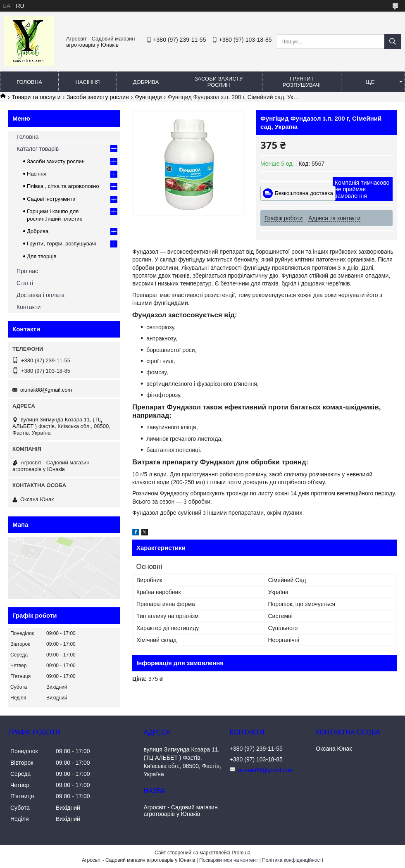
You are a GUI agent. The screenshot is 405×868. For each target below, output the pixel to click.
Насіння (88, 82)
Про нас (27, 271)
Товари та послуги (36, 97)
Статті (25, 283)
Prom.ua (241, 853)
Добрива (146, 82)
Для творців (42, 256)
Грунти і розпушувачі (302, 82)
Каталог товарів (38, 149)
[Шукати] (393, 42)
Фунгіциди (148, 97)
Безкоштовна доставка (304, 193)
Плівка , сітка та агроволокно (63, 186)
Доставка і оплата (40, 295)
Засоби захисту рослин (219, 82)
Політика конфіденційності (293, 860)
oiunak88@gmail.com (46, 390)
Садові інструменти (51, 199)
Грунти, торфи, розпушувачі (61, 244)
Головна (29, 82)
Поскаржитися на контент (229, 860)
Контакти (29, 307)
